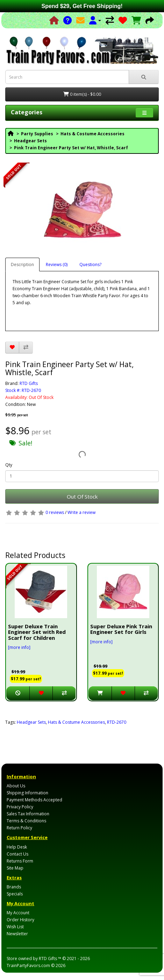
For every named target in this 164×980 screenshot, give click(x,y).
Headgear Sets (30, 141)
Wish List (15, 927)
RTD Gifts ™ (50, 958)
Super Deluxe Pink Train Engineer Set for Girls (121, 629)
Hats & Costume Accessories (92, 134)
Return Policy (19, 828)
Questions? (90, 264)
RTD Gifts (29, 383)
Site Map (15, 868)
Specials (15, 894)
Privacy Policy (20, 807)
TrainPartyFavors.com (28, 965)
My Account (18, 913)
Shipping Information (27, 793)
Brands (14, 887)
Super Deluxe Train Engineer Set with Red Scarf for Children (37, 632)
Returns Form (20, 861)
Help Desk (17, 847)
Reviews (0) (57, 264)
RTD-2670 (117, 722)
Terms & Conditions (26, 821)
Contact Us (17, 854)
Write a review (81, 512)
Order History (20, 920)
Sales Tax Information (28, 814)
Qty (9, 465)
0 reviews (55, 512)
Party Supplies (37, 134)
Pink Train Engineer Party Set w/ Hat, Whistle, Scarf (71, 148)
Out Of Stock (82, 496)
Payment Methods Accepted (34, 800)
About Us (16, 786)
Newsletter (17, 934)
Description (22, 264)
